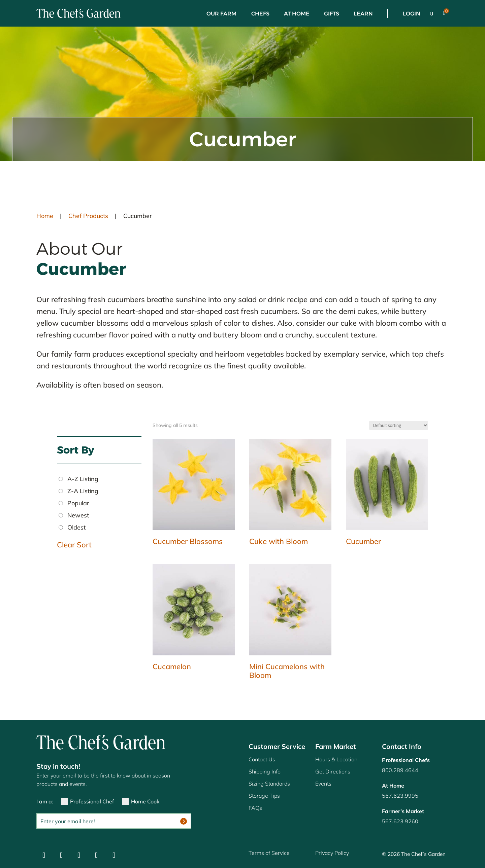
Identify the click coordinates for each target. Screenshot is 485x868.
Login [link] (412, 14)
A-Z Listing (83, 479)
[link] (78, 13)
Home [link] (45, 216)
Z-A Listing (83, 491)
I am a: (45, 801)
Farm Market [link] (336, 746)
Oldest (76, 527)
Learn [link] (363, 14)
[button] (44, 855)
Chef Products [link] (88, 216)
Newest (78, 515)
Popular (78, 503)
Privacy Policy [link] (332, 853)
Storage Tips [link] (264, 796)
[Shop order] (399, 425)
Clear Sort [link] (74, 545)
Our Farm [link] (221, 14)
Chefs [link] (260, 14)
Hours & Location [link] (336, 759)
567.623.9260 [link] (400, 821)
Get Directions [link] (333, 771)
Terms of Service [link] (269, 853)
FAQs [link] (255, 808)
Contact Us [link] (262, 759)
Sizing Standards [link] (269, 784)
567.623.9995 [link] (400, 796)
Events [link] (323, 784)
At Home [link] (297, 14)
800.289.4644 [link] (400, 770)
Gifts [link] (332, 14)
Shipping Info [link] (265, 771)
